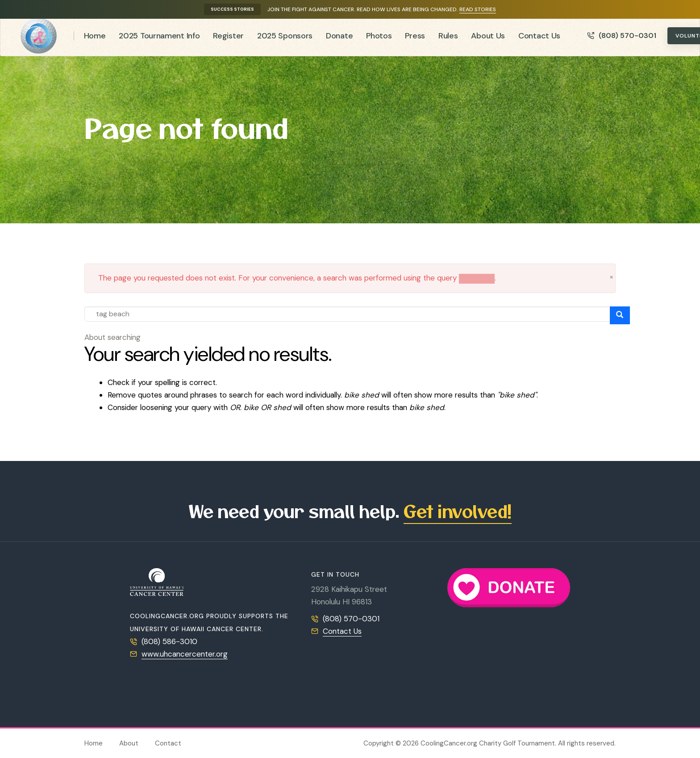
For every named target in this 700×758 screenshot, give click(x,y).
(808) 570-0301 (622, 40)
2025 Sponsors (285, 39)
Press (415, 39)
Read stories (478, 9)
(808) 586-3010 (169, 641)
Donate (339, 39)
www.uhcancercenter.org (185, 654)
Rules (448, 39)
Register (228, 39)
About (129, 743)
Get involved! (458, 511)
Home (95, 39)
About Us (488, 39)
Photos (379, 39)
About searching (112, 337)
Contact (168, 743)
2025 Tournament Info (159, 39)
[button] (611, 277)
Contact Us (539, 39)
